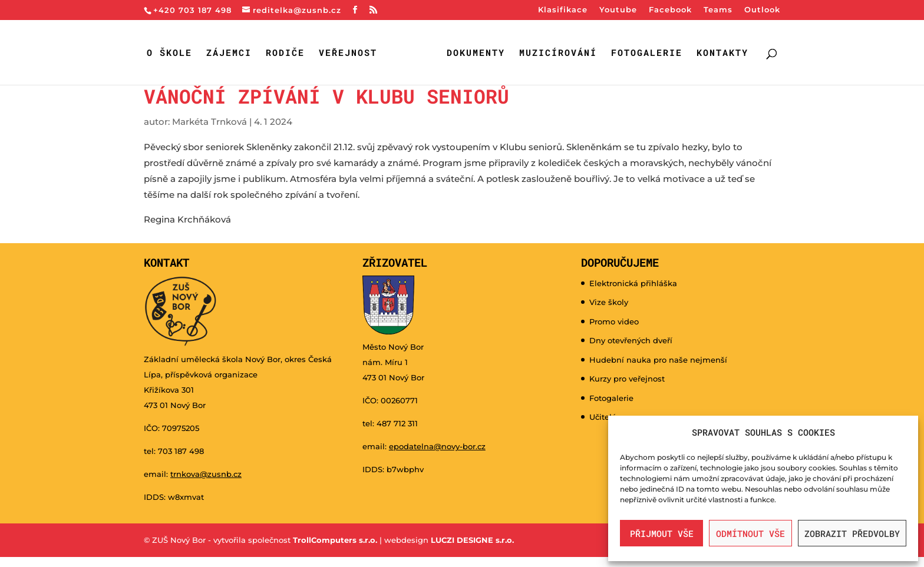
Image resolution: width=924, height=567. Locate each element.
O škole (169, 53)
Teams (718, 10)
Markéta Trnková (209, 122)
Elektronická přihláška (633, 283)
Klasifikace (563, 10)
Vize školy (609, 302)
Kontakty (722, 53)
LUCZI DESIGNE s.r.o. (471, 540)
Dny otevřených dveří (631, 340)
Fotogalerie (647, 53)
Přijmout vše (662, 533)
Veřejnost (348, 53)
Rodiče (285, 53)
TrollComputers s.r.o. (335, 540)
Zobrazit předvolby (852, 533)
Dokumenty (476, 53)
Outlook (762, 10)
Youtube (618, 10)
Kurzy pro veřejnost (627, 379)
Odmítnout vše (750, 533)
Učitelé (603, 417)
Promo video (614, 321)
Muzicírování (558, 53)
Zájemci (229, 53)
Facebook (670, 10)
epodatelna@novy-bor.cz (437, 446)
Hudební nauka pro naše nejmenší (658, 360)
